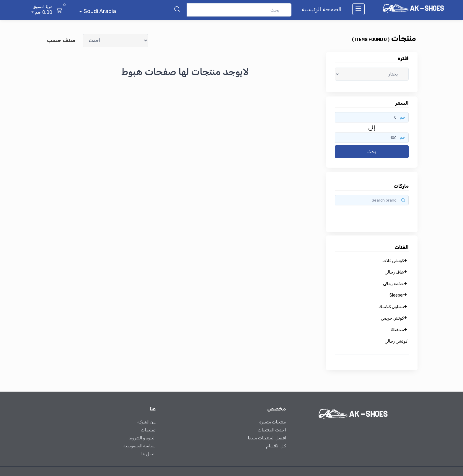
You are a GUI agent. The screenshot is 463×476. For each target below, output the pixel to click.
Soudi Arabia (99, 11)
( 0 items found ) (371, 40)
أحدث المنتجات (272, 430)
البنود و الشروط (142, 438)
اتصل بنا (148, 454)
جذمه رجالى (393, 284)
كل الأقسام (276, 446)
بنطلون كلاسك (391, 307)
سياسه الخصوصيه (140, 446)
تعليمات (148, 430)
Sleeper (397, 295)
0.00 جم (41, 9)
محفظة (397, 330)
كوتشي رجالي (396, 341)
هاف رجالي (394, 272)
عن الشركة (146, 422)
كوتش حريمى (392, 318)
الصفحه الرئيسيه (322, 9)
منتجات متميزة (273, 422)
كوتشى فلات (393, 261)
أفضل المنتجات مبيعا (267, 438)
